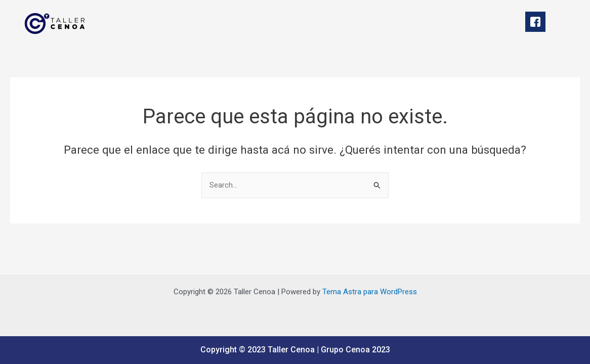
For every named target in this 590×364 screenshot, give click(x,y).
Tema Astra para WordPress (370, 292)
